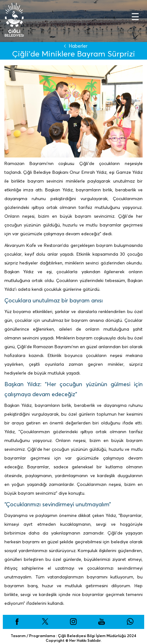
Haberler (74, 46)
